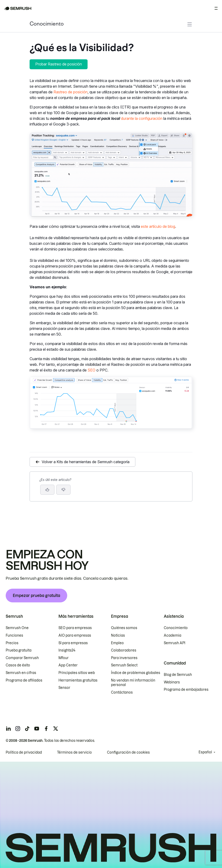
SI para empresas (73, 643)
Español (205, 752)
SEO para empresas (75, 628)
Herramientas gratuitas (78, 680)
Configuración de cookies (128, 752)
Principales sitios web (77, 673)
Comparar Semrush (22, 658)
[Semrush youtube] (37, 729)
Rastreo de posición (71, 92)
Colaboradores (124, 650)
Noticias (118, 635)
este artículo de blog (158, 226)
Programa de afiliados (24, 680)
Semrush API (175, 643)
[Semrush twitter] (56, 729)
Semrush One (17, 628)
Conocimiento (47, 24)
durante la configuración (142, 118)
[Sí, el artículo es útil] (47, 490)
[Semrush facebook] (46, 729)
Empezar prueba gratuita (36, 596)
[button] (63, 490)
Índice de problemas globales (136, 673)
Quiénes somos (124, 628)
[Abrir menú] (216, 8)
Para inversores (124, 658)
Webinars (172, 682)
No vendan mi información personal (133, 683)
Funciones (14, 635)
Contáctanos (122, 692)
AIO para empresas (75, 635)
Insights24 (67, 650)
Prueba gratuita (19, 650)
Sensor (64, 688)
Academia (173, 635)
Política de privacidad (24, 752)
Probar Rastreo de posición (59, 64)
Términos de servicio (74, 752)
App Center (68, 665)
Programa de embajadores (186, 690)
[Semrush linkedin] (8, 729)
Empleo (117, 643)
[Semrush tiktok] (27, 729)
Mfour (64, 658)
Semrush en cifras (21, 673)
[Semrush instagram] (18, 729)
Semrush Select (124, 665)
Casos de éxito (18, 665)
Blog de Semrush (178, 675)
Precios (12, 643)
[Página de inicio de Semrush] (18, 8)
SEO (91, 370)
